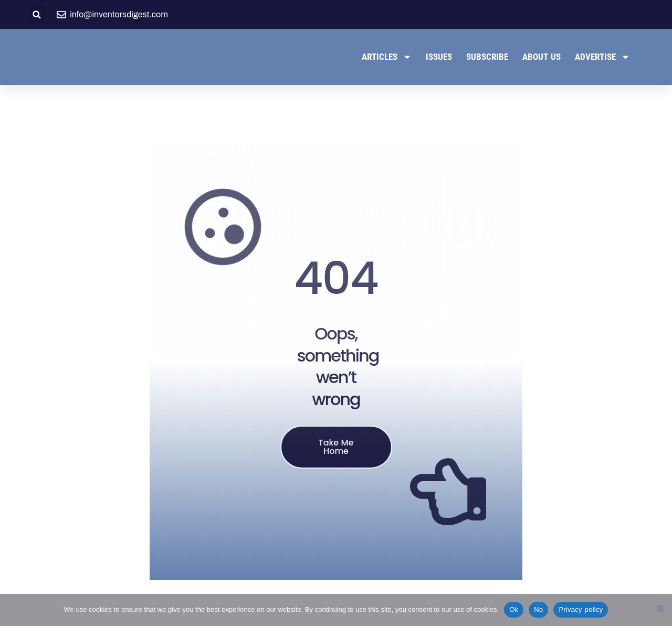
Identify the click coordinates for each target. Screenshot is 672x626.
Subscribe (487, 57)
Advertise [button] (602, 57)
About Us (542, 57)
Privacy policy (581, 609)
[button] (37, 14)
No (538, 609)
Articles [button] (387, 57)
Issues (439, 57)
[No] (660, 608)
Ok (514, 609)
